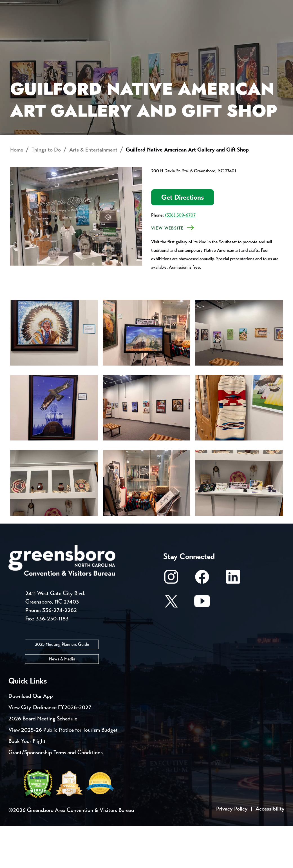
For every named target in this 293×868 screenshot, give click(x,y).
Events (19, 6)
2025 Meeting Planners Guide (62, 686)
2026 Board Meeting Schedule (43, 761)
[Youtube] (202, 646)
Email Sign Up (149, 6)
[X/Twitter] (171, 646)
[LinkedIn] (233, 622)
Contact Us (101, 6)
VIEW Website (167, 271)
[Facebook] (202, 622)
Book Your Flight (27, 783)
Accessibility (270, 851)
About (19, 24)
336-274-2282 (60, 652)
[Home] (112, 27)
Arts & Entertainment (93, 192)
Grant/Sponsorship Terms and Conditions (56, 795)
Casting (221, 6)
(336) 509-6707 (180, 258)
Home (17, 192)
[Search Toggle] (277, 24)
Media (188, 6)
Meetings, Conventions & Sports (217, 27)
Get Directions (183, 240)
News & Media (62, 701)
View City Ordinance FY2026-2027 (50, 750)
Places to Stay (56, 27)
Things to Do (151, 27)
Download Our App (31, 738)
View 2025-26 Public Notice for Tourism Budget (63, 772)
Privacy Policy (232, 851)
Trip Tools (56, 6)
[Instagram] (171, 622)
